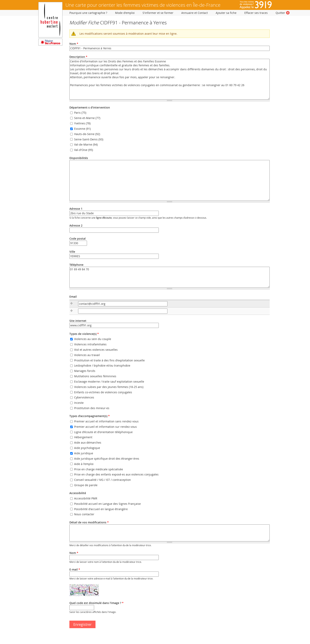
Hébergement (83, 437)
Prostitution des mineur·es (92, 408)
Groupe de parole (86, 485)
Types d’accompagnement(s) (90, 416)
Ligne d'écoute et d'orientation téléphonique (103, 432)
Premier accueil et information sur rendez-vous (105, 427)
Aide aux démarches (88, 443)
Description (78, 57)
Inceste (79, 403)
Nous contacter (84, 514)
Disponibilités (79, 158)
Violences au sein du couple (93, 339)
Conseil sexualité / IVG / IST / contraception (103, 480)
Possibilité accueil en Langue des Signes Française (107, 504)
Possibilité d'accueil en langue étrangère (101, 509)
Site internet (78, 321)
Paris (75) (80, 113)
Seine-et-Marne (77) (87, 118)
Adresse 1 (76, 209)
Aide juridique (84, 453)
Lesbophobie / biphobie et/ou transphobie (102, 366)
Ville (72, 252)
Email (73, 297)
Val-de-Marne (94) (86, 145)
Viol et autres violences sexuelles (96, 350)
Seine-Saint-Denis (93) (89, 139)
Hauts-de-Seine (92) (87, 134)
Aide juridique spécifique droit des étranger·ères (107, 459)
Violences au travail (87, 355)
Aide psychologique (87, 448)
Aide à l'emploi (84, 464)
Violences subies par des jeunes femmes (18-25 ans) (109, 387)
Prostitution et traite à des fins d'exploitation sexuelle (109, 360)
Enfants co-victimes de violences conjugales (103, 392)
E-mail (75, 569)
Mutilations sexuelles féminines (95, 376)
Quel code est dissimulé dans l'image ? (96, 603)
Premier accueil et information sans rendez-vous (106, 421)
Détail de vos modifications (89, 522)
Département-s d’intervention (90, 107)
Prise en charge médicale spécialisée (99, 469)
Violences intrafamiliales (90, 344)
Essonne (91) (82, 129)
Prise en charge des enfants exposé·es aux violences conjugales (116, 475)
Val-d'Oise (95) (84, 150)
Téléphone (76, 265)
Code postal (77, 239)
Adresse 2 (76, 225)
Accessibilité (78, 493)
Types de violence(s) (84, 334)
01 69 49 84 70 (170, 277)
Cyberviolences (84, 398)
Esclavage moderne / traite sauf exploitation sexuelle (109, 382)
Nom (74, 44)
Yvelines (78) (82, 123)
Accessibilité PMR (86, 498)
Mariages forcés (85, 371)
